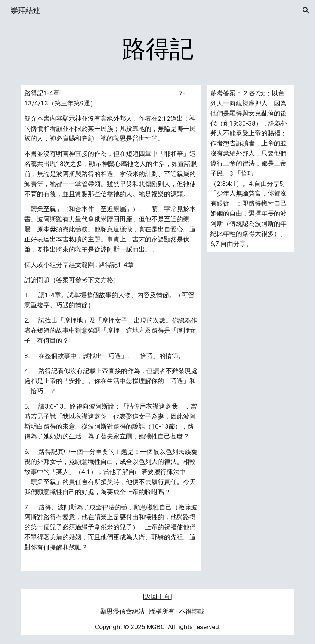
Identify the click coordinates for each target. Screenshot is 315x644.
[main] (157, 49)
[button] (306, 10)
